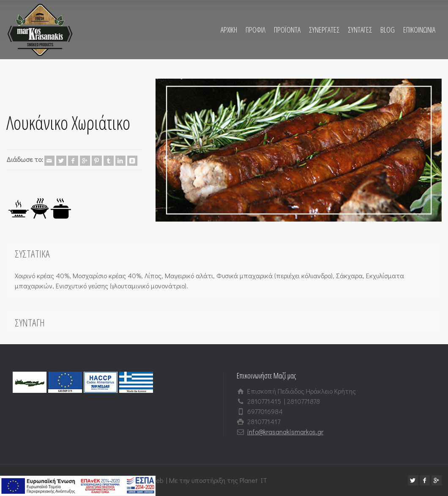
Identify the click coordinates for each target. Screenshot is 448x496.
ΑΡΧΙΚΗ (229, 30)
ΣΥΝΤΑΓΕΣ (360, 30)
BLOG (388, 30)
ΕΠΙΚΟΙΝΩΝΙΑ (419, 30)
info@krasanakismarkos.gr (285, 432)
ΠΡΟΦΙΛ (255, 30)
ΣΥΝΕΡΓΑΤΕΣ (324, 30)
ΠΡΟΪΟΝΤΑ (287, 30)
